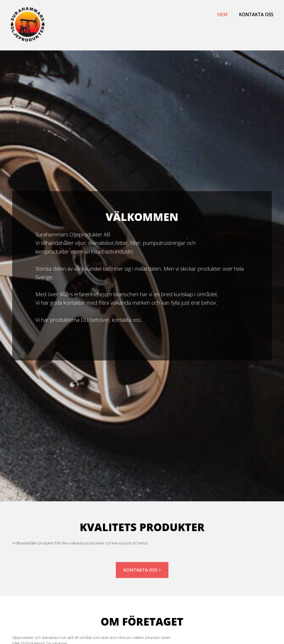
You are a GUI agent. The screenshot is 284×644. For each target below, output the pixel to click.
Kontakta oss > (142, 570)
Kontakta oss (256, 14)
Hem (222, 14)
